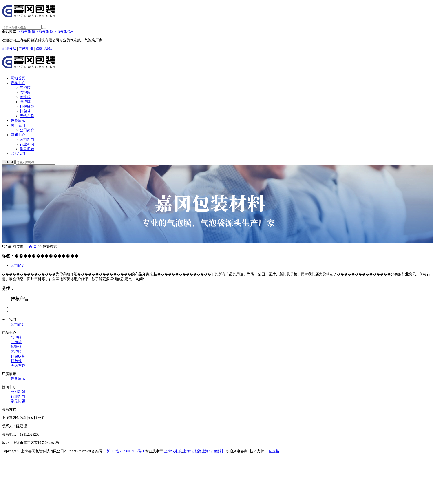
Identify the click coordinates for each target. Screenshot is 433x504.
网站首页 (18, 78)
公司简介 (27, 130)
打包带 (25, 111)
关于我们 (18, 125)
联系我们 (18, 154)
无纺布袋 (27, 116)
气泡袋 (25, 92)
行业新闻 (27, 144)
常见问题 (27, 149)
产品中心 (18, 83)
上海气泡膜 (26, 32)
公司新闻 (27, 139)
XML (49, 48)
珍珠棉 (25, 97)
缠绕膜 (25, 102)
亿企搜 (274, 451)
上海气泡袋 (44, 32)
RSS (39, 48)
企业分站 (9, 48)
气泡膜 (25, 88)
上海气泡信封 (64, 32)
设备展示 (18, 121)
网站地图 (26, 48)
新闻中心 (18, 135)
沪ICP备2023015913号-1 (126, 451)
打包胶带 (27, 106)
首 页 (33, 246)
